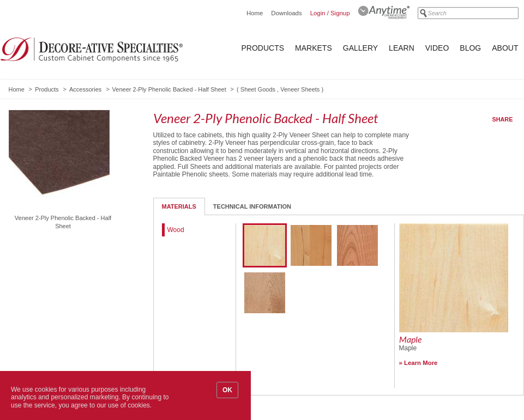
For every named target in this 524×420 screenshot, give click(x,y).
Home (255, 13)
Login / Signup (330, 13)
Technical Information (252, 206)
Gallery (360, 48)
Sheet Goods (258, 89)
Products (263, 48)
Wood (176, 230)
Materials (179, 206)
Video (437, 48)
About (505, 48)
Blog (470, 48)
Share (503, 119)
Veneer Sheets (300, 89)
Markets (314, 48)
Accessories (85, 89)
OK (227, 390)
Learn (402, 48)
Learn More (421, 363)
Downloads (286, 13)
